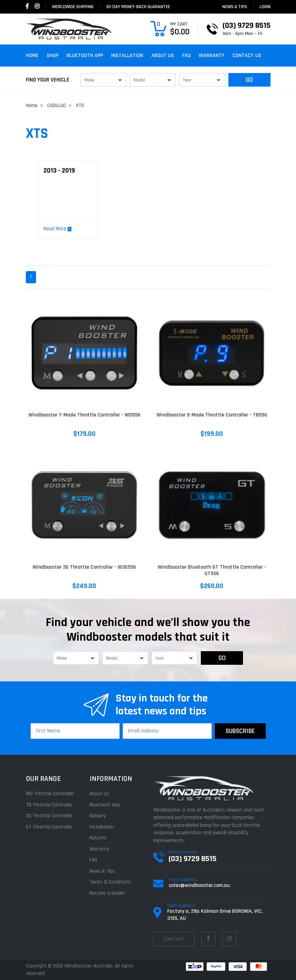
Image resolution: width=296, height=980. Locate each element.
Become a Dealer (107, 893)
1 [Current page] (31, 277)
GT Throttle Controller (49, 827)
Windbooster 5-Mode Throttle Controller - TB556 (212, 415)
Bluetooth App (85, 56)
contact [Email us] (174, 939)
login (265, 7)
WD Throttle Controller (50, 794)
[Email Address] (167, 731)
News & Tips (235, 7)
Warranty (212, 56)
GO (249, 80)
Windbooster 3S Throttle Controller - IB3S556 (84, 567)
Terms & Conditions (110, 882)
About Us (163, 56)
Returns (98, 838)
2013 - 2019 (59, 171)
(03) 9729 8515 (193, 859)
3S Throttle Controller (49, 816)
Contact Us (247, 56)
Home (32, 56)
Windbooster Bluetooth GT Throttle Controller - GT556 (212, 570)
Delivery (98, 816)
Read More (57, 229)
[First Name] (75, 731)
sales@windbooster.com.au (199, 885)
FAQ (186, 56)
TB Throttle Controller (49, 805)
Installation (127, 56)
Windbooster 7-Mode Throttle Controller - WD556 (84, 415)
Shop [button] (53, 56)
